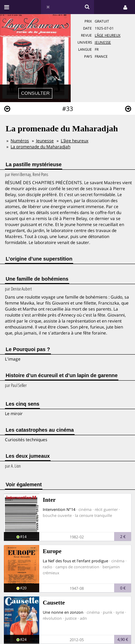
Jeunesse (103, 42)
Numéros (20, 141)
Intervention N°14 (59, 509)
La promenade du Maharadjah (40, 147)
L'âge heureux (108, 35)
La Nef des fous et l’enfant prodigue (75, 561)
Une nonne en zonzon (63, 612)
